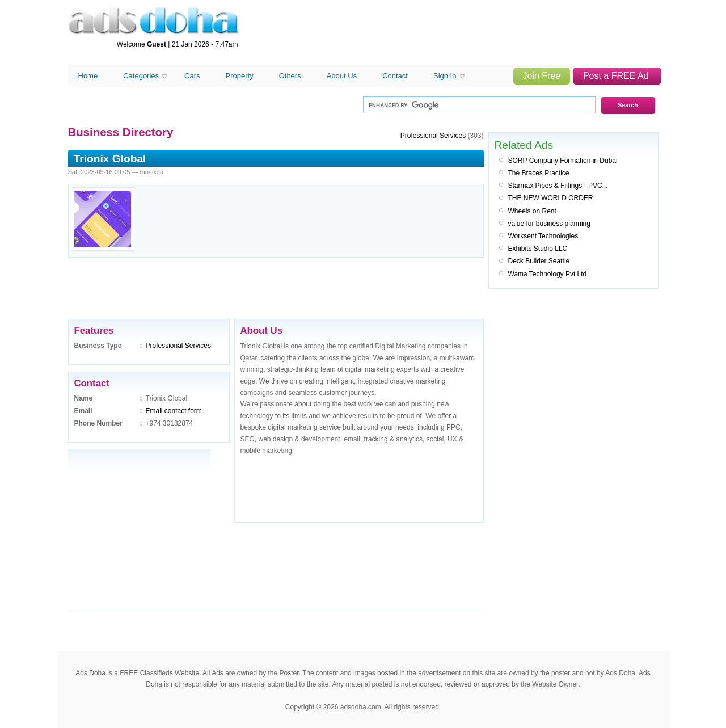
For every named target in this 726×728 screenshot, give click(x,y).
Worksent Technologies (543, 236)
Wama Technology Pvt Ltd (548, 274)
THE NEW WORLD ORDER (551, 198)
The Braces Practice (539, 173)
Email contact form (174, 411)
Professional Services (178, 346)
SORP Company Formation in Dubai (563, 161)
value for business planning (549, 224)
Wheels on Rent (532, 211)
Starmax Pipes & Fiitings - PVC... (558, 186)
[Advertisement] (451, 33)
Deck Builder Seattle (539, 261)
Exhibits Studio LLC (538, 249)
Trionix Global (110, 159)
